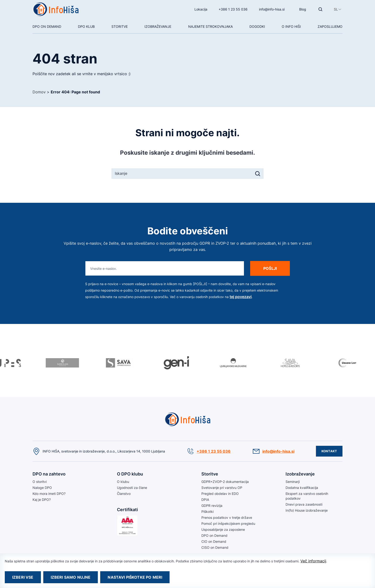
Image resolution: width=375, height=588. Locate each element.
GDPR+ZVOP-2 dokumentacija (225, 482)
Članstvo (124, 494)
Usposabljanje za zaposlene (223, 529)
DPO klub (86, 26)
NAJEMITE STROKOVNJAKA (210, 26)
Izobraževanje (158, 26)
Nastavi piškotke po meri (135, 577)
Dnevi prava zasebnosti (304, 504)
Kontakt (329, 451)
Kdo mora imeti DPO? (49, 494)
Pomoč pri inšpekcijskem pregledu (228, 523)
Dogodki (257, 26)
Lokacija (201, 9)
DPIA (205, 500)
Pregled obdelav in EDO (220, 494)
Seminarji (293, 482)
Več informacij (313, 561)
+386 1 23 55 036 (233, 9)
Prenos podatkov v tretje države (227, 517)
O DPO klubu (130, 474)
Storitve (120, 26)
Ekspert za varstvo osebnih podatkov (307, 496)
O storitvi (40, 482)
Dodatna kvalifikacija (302, 488)
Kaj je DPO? (42, 500)
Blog (303, 9)
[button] (336, 9)
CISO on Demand (215, 547)
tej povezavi (241, 297)
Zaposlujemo (330, 26)
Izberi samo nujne (71, 577)
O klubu (123, 482)
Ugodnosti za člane (132, 488)
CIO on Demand (214, 541)
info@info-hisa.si (272, 9)
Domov (39, 92)
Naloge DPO (42, 488)
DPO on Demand (214, 535)
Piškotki (207, 512)
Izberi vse (23, 577)
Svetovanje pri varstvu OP (222, 488)
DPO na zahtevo (49, 474)
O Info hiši (291, 26)
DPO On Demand (47, 26)
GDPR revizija (212, 506)
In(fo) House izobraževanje (307, 510)
